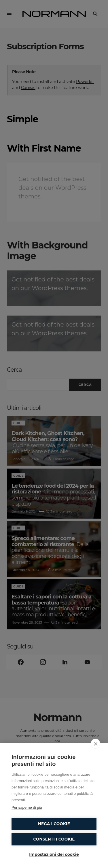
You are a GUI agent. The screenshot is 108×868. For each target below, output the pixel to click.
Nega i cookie (54, 824)
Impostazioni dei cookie (54, 854)
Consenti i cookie (54, 839)
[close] (95, 744)
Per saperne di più (27, 807)
